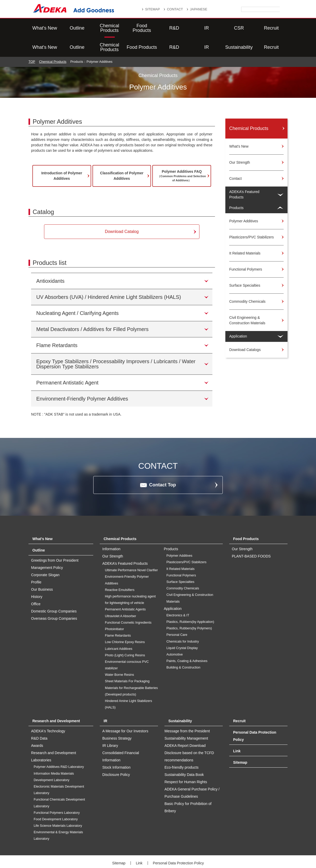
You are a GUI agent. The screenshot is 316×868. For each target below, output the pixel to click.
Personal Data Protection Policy (178, 844)
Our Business (42, 570)
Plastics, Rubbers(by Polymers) (189, 609)
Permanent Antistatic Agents (125, 590)
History (37, 577)
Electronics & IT (178, 596)
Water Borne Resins (119, 656)
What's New (45, 28)
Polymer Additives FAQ (182, 157)
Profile (36, 563)
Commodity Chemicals (183, 569)
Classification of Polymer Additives (122, 157)
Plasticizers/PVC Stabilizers (187, 543)
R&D (174, 28)
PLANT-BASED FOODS (251, 537)
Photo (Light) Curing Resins (125, 636)
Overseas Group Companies (54, 599)
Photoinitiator (114, 610)
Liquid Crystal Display (182, 629)
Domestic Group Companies (54, 592)
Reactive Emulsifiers (120, 571)
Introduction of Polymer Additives (62, 157)
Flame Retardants (118, 616)
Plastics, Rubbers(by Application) (190, 603)
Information (111, 530)
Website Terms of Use (209, 851)
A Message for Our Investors (125, 712)
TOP (32, 43)
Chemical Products (109, 28)
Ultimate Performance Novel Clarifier (131, 551)
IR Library (110, 726)
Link (237, 732)
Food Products (142, 28)
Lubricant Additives (119, 630)
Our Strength (242, 530)
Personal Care (177, 616)
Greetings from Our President (55, 541)
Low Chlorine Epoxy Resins (125, 623)
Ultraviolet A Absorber (120, 597)
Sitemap (240, 743)
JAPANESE (199, 9)
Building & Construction (184, 648)
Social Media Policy (165, 851)
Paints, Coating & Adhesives (187, 642)
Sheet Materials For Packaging (127, 662)
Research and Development (56, 702)
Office (36, 585)
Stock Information (116, 748)
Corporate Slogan (45, 556)
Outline (77, 28)
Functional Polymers (181, 556)
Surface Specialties (181, 563)
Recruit (271, 28)
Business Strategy (117, 719)
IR (207, 28)
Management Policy (47, 548)
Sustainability (239, 28)
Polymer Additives (179, 536)
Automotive (175, 635)
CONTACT (175, 9)
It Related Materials (181, 550)
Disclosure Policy (116, 755)
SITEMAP (152, 9)
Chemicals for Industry (183, 622)
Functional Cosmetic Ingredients (128, 603)
